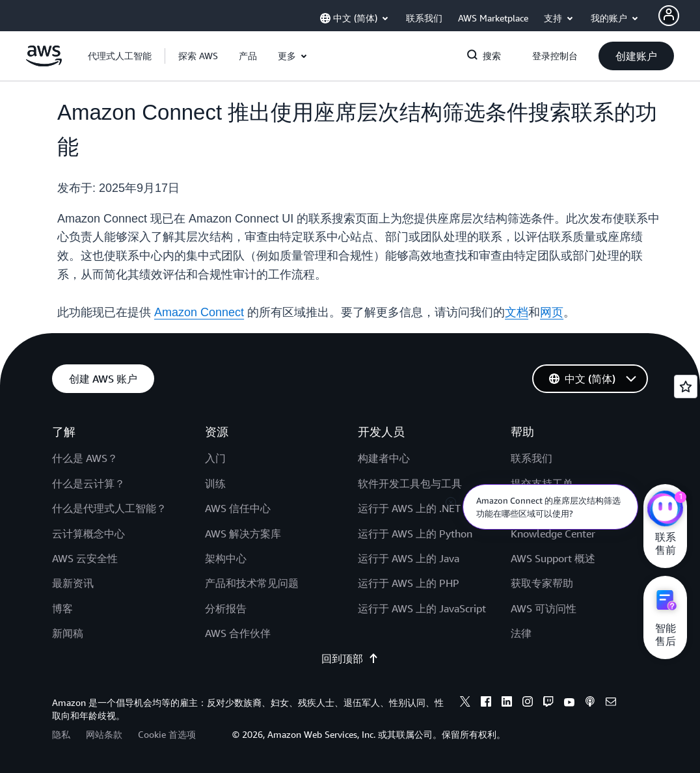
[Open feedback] (686, 386)
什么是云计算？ (88, 483)
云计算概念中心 (88, 534)
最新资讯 (73, 583)
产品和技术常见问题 (252, 583)
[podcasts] (590, 703)
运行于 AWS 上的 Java (409, 558)
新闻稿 (68, 633)
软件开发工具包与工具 (410, 483)
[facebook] (486, 703)
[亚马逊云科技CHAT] (665, 510)
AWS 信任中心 (238, 508)
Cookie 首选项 (167, 734)
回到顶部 (350, 658)
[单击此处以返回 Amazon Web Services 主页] (44, 63)
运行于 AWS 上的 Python (415, 534)
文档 (517, 312)
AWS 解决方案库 (243, 534)
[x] (465, 703)
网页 (552, 312)
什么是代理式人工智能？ (109, 508)
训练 (215, 483)
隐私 (61, 734)
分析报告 (226, 608)
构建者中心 (384, 458)
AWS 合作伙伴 (238, 633)
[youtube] (569, 703)
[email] (611, 703)
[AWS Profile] (669, 16)
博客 (62, 608)
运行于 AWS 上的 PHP (409, 583)
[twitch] (548, 703)
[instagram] (528, 703)
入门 (215, 458)
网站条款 (104, 734)
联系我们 (532, 458)
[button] (198, 56)
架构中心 (226, 558)
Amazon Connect (199, 312)
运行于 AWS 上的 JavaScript (422, 608)
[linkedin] (507, 703)
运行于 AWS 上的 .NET (409, 508)
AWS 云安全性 (85, 558)
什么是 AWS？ (85, 458)
